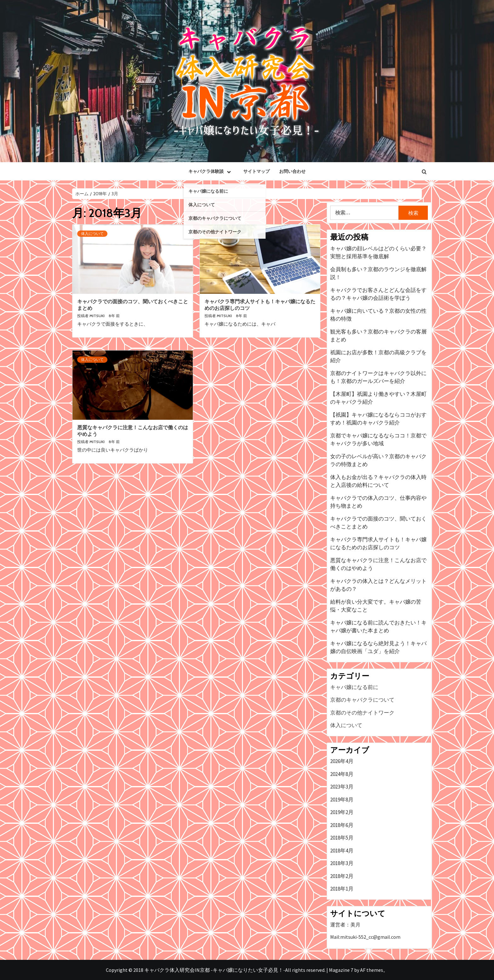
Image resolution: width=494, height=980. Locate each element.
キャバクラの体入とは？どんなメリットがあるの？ (378, 585)
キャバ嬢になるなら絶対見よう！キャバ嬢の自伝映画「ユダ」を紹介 (378, 647)
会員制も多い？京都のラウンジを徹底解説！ (378, 273)
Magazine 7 (341, 970)
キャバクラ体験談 (211, 171)
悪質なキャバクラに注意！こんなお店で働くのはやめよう (378, 564)
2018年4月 (342, 851)
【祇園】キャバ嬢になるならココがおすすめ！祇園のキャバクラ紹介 (378, 419)
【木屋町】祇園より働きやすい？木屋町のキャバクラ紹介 (378, 398)
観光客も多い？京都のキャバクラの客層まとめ (378, 336)
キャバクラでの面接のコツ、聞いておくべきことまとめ (378, 523)
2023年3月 (342, 787)
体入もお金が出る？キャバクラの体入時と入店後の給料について (378, 481)
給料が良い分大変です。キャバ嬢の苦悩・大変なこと (376, 606)
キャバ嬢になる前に (354, 687)
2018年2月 (342, 876)
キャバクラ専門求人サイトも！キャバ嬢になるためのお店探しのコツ (378, 544)
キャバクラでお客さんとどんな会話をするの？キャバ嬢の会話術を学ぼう (378, 294)
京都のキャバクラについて (362, 700)
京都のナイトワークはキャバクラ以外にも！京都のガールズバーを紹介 (378, 377)
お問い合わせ (292, 171)
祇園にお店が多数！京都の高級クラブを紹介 (378, 356)
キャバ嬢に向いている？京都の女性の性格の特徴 (378, 315)
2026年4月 (342, 761)
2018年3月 (342, 863)
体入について (92, 234)
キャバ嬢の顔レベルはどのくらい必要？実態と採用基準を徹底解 (378, 253)
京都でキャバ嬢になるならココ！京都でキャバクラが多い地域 (378, 440)
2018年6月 (342, 825)
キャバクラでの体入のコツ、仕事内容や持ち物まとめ (378, 502)
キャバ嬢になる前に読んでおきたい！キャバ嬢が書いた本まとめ (378, 627)
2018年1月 (342, 889)
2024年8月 (342, 774)
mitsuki (98, 316)
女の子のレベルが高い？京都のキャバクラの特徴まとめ (378, 460)
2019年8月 (342, 800)
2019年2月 (342, 812)
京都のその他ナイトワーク (362, 713)
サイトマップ (256, 171)
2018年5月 (342, 838)
